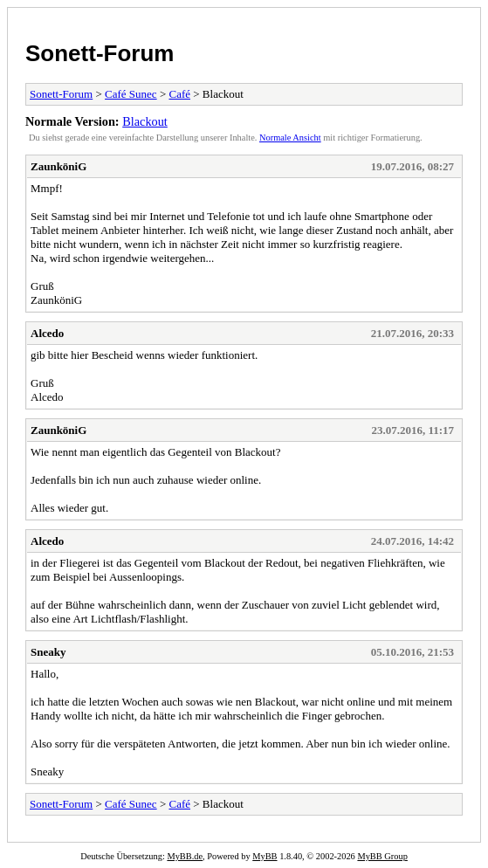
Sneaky (48, 652)
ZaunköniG (58, 166)
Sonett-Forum (100, 53)
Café (179, 94)
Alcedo (47, 333)
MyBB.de (185, 856)
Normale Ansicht (290, 138)
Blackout (145, 121)
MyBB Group (382, 856)
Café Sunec (131, 94)
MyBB (265, 856)
